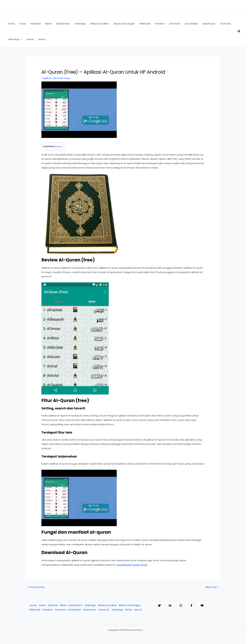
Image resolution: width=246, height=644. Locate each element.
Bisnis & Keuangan (130, 605)
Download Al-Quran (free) (132, 565)
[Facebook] (191, 605)
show (59, 146)
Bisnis (63, 605)
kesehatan (90, 610)
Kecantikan (74, 610)
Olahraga (90, 605)
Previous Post (35, 587)
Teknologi (117, 610)
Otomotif (104, 610)
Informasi (60, 610)
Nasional (53, 605)
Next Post (213, 587)
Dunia (42, 605)
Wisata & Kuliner (107, 605)
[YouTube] (202, 605)
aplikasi (47, 78)
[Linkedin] (170, 605)
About (138, 610)
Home (33, 605)
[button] (20, 39)
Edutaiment (76, 605)
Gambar (48, 610)
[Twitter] (159, 605)
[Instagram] (181, 605)
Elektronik (35, 610)
